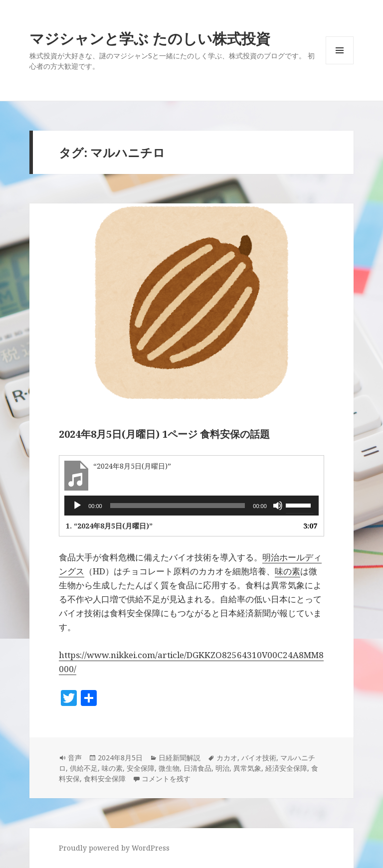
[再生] (77, 506)
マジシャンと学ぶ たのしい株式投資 (150, 38)
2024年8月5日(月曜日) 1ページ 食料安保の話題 (164, 434)
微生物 (169, 768)
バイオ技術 (259, 758)
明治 (222, 768)
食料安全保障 (105, 779)
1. (109, 526)
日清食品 (197, 768)
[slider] (178, 506)
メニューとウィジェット (340, 64)
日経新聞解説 (180, 758)
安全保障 (141, 768)
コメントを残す (166, 779)
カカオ (227, 758)
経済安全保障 (286, 768)
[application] (191, 506)
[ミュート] (278, 506)
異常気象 (247, 768)
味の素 (287, 571)
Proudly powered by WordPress (114, 848)
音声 (75, 758)
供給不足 (84, 768)
